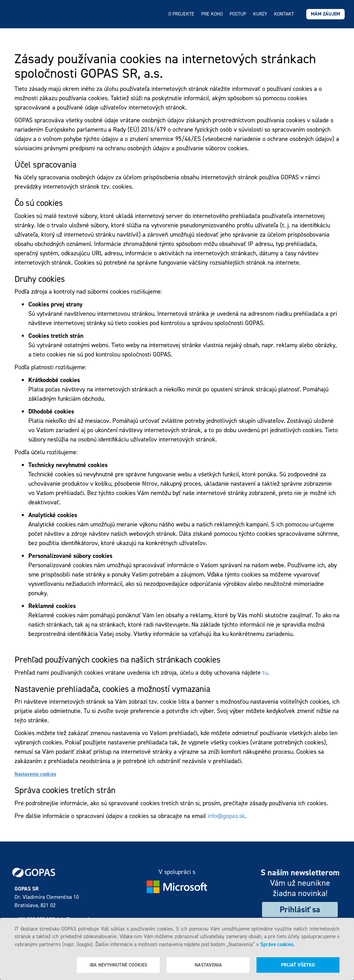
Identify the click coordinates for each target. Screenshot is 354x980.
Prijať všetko (298, 965)
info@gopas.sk (226, 816)
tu (265, 673)
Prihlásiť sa (300, 910)
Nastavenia (208, 965)
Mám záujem (325, 14)
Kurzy (260, 14)
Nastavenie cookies (35, 774)
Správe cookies (277, 944)
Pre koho (212, 14)
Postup (238, 14)
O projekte (181, 14)
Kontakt (284, 14)
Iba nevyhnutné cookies (118, 965)
